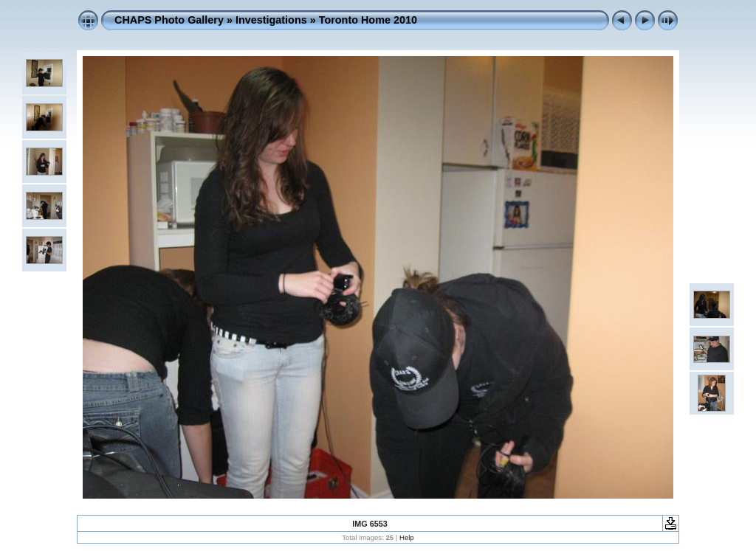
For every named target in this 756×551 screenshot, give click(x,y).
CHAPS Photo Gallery (169, 20)
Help (407, 537)
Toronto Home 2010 (368, 20)
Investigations (271, 20)
